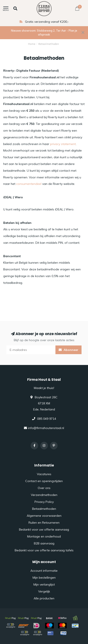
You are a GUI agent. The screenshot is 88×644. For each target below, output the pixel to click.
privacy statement (63, 144)
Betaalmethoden (44, 509)
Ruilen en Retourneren (44, 523)
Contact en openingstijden (44, 481)
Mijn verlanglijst (44, 584)
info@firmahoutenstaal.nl (46, 428)
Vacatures (44, 474)
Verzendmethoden (44, 495)
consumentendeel (29, 184)
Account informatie (44, 571)
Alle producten (44, 598)
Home (32, 44)
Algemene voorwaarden (44, 516)
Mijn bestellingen (44, 578)
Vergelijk (44, 591)
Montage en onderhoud (44, 536)
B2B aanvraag (44, 543)
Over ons (44, 488)
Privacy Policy (44, 502)
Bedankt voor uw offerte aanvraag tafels (44, 550)
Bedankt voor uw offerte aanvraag (44, 529)
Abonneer (68, 350)
